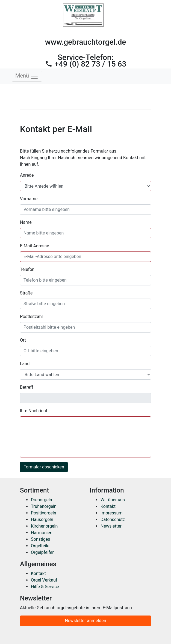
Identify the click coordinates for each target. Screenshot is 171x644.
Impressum (112, 513)
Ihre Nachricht (34, 411)
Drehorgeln (42, 500)
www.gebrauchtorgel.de (85, 42)
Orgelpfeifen (43, 552)
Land (25, 364)
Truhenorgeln (44, 506)
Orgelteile (40, 546)
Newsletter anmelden (85, 621)
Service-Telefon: (86, 61)
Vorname (29, 199)
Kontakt (108, 506)
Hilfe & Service (45, 587)
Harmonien (42, 533)
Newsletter (111, 526)
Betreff (27, 387)
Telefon (27, 269)
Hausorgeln (42, 520)
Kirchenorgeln (44, 526)
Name (26, 222)
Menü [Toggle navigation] (27, 76)
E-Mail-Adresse (35, 246)
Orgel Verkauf (44, 580)
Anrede (27, 175)
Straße (26, 293)
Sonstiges (41, 539)
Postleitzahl (31, 317)
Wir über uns (113, 500)
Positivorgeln (44, 513)
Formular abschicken (44, 467)
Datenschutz (113, 520)
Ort (23, 340)
